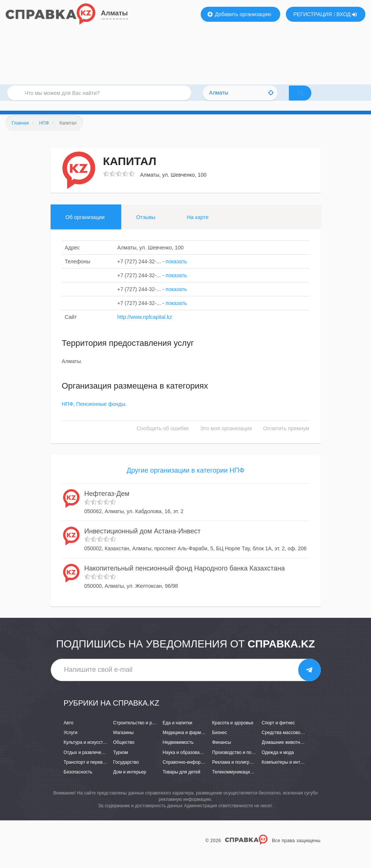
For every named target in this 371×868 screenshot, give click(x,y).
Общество (124, 752)
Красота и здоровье (233, 733)
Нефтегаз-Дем (107, 503)
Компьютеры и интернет (287, 772)
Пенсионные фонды (101, 414)
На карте (198, 227)
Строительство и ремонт (139, 733)
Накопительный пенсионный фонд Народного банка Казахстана (185, 578)
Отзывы (146, 227)
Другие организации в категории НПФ (186, 481)
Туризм (121, 762)
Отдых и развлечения (86, 762)
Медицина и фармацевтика (192, 743)
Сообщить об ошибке (163, 439)
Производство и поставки (239, 762)
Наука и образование (185, 762)
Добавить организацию (239, 14)
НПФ (68, 414)
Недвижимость (178, 752)
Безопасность (78, 782)
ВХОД (347, 14)
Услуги (71, 743)
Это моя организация (226, 439)
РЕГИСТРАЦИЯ (313, 14)
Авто (69, 733)
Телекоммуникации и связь (241, 782)
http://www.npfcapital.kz (145, 327)
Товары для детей (182, 782)
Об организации (85, 227)
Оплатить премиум (286, 439)
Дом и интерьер (130, 782)
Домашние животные (284, 752)
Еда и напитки (178, 733)
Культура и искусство (86, 752)
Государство (126, 772)
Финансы (222, 752)
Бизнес (220, 743)
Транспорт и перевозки (88, 772)
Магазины (124, 743)
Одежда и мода (278, 762)
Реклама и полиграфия (237, 772)
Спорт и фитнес (279, 733)
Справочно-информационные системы (203, 772)
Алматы (114, 13)
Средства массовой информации (297, 743)
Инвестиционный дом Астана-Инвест (143, 541)
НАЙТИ (311, 99)
